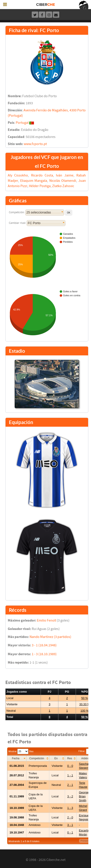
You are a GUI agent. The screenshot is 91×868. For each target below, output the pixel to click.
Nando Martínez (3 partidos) (50, 637)
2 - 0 (70, 817)
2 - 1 (70, 785)
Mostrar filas (21, 751)
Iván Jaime (65, 175)
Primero (85, 841)
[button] (69, 213)
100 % (85, 711)
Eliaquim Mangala (34, 181)
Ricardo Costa (42, 175)
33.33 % (85, 704)
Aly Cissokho (18, 175)
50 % (85, 698)
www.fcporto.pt (35, 144)
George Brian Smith (84, 796)
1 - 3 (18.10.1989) (44, 654)
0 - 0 (70, 766)
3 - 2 (70, 796)
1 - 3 (70, 808)
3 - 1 (70, 825)
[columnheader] (17, 758)
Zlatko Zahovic (63, 186)
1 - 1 (70, 775)
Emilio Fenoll (46, 620)
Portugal (22, 123)
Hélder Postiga (40, 186)
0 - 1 (70, 832)
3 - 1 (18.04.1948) (44, 645)
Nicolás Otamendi (63, 181)
